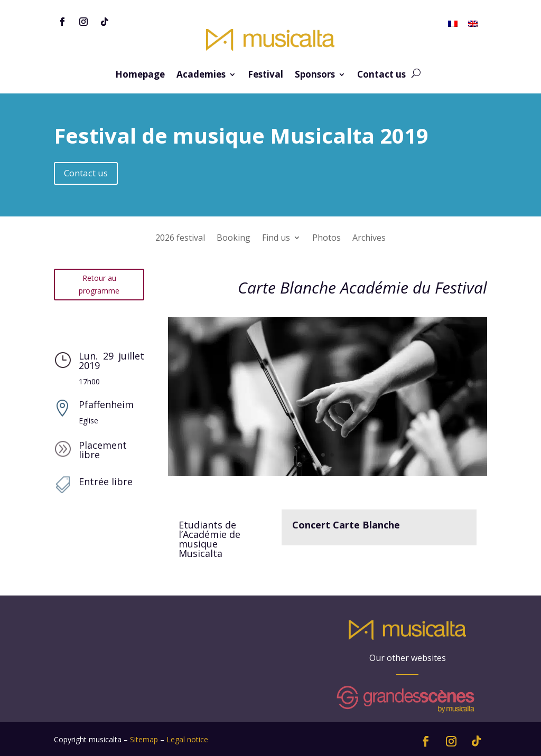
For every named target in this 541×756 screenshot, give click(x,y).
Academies (201, 75)
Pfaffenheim (106, 404)
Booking (234, 239)
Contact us (381, 75)
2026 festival (180, 239)
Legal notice (187, 739)
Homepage (140, 75)
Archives (369, 239)
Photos (327, 239)
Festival (265, 75)
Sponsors (315, 75)
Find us (276, 239)
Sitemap (144, 739)
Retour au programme (99, 284)
